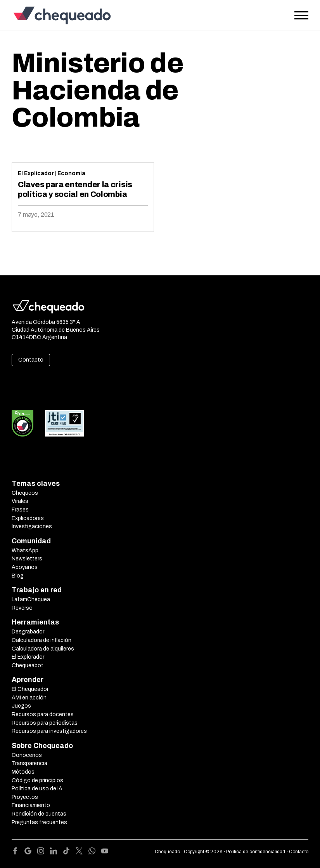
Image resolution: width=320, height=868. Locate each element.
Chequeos (25, 493)
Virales (20, 501)
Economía (71, 173)
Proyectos (25, 797)
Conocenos (27, 755)
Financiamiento (31, 805)
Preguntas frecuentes (39, 822)
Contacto (31, 360)
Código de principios (37, 780)
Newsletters (27, 559)
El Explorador (28, 657)
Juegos (21, 706)
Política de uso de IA (37, 789)
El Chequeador (30, 689)
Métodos (23, 772)
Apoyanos (25, 567)
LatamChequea (31, 599)
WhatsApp (25, 551)
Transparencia (29, 763)
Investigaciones (32, 526)
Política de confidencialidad (256, 852)
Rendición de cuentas (39, 814)
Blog (18, 576)
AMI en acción (29, 698)
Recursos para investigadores (49, 731)
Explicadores (28, 518)
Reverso (22, 608)
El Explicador (36, 173)
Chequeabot (28, 665)
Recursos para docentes (43, 714)
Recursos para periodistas (45, 723)
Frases (20, 510)
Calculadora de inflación (42, 640)
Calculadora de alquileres (43, 649)
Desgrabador (28, 632)
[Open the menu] (301, 16)
